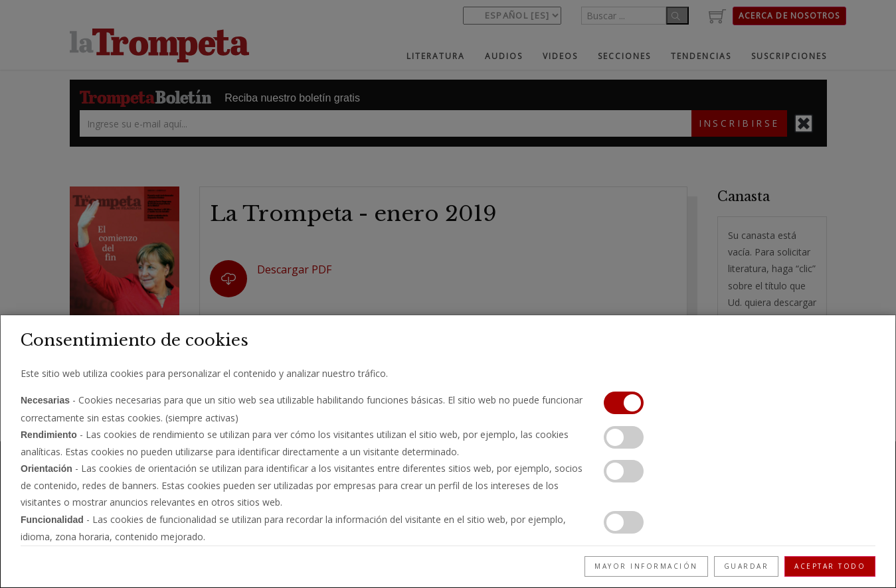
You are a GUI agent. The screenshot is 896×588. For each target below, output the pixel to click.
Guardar (747, 566)
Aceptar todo (830, 566)
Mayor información (646, 566)
